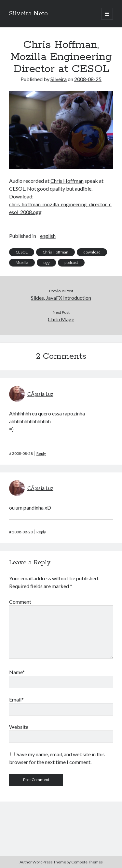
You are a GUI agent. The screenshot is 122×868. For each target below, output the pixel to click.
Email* (16, 699)
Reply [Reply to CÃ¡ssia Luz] (41, 453)
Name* (17, 672)
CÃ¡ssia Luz (40, 394)
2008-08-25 (88, 79)
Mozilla (22, 262)
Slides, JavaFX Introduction (61, 298)
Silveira (59, 79)
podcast (71, 262)
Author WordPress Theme (43, 862)
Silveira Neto (28, 14)
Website (19, 727)
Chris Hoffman (67, 181)
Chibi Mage (61, 319)
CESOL (22, 252)
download (92, 252)
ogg (46, 262)
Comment (20, 602)
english (48, 236)
